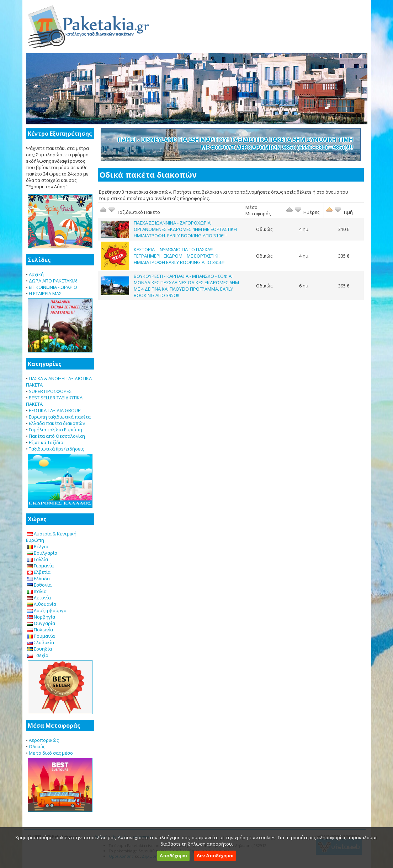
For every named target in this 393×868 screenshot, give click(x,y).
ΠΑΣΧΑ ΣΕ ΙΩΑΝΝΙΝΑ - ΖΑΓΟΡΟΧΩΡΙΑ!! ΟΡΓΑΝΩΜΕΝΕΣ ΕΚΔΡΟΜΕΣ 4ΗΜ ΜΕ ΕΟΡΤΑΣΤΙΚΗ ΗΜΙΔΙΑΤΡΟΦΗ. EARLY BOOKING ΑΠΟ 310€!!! (185, 229)
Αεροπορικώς (44, 740)
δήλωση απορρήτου (210, 844)
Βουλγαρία (42, 553)
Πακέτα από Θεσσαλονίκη (57, 436)
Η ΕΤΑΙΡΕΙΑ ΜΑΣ (45, 293)
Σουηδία (39, 649)
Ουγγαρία (41, 623)
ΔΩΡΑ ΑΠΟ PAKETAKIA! (53, 281)
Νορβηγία (41, 617)
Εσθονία (39, 585)
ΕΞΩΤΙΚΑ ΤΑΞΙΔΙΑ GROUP (55, 410)
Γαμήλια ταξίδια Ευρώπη (55, 430)
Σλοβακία (41, 642)
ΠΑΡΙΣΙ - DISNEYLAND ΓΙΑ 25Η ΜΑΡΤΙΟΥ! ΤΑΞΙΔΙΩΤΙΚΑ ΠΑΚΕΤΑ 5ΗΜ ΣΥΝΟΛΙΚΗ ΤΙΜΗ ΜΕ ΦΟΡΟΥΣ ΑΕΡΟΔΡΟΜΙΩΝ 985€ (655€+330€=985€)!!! (235, 144)
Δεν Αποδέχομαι (215, 856)
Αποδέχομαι (173, 856)
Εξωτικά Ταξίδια (46, 442)
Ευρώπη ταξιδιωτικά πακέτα (60, 417)
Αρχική (36, 274)
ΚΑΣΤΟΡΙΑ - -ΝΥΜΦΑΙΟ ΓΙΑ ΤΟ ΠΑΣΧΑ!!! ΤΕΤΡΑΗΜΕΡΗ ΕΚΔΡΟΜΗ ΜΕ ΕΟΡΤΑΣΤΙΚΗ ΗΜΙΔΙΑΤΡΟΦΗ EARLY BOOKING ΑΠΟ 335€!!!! (180, 256)
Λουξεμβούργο (47, 610)
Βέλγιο (38, 546)
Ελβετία (39, 572)
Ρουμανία (41, 636)
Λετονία (39, 598)
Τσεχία (38, 655)
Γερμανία (40, 566)
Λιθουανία (42, 604)
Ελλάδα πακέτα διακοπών (57, 423)
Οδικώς (37, 746)
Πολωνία (40, 630)
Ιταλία (37, 591)
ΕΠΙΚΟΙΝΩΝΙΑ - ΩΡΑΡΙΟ (53, 287)
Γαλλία (38, 559)
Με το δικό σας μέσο (51, 753)
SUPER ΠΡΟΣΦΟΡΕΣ (50, 391)
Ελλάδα (38, 578)
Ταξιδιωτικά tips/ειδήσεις (56, 449)
